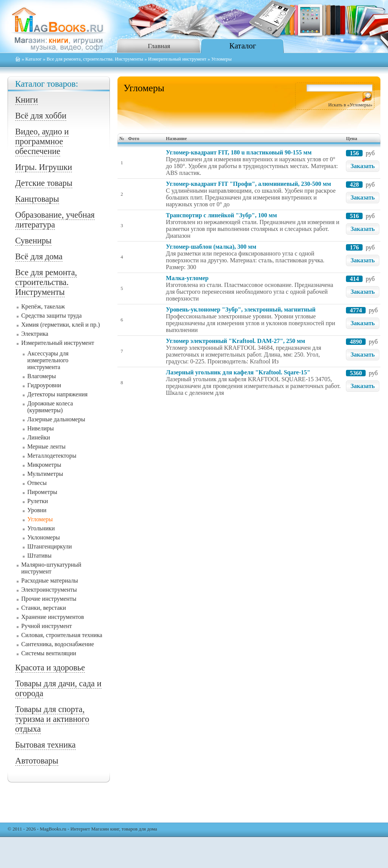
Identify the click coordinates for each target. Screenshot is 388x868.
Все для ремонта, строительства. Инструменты (95, 59)
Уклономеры (44, 537)
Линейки (39, 437)
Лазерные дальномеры (56, 419)
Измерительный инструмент (177, 59)
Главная (159, 46)
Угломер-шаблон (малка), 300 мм (211, 247)
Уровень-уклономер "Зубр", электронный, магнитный (241, 309)
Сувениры (33, 241)
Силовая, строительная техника (62, 635)
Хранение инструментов (53, 617)
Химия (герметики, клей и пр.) (61, 325)
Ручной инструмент (47, 626)
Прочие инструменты (49, 599)
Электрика (35, 334)
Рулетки (38, 501)
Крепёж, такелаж (43, 306)
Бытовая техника (45, 745)
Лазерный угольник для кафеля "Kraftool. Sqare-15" (238, 372)
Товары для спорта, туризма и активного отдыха (52, 719)
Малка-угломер (187, 278)
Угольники (41, 528)
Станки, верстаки (44, 608)
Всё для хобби (41, 116)
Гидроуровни (44, 385)
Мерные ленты (46, 446)
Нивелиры (41, 428)
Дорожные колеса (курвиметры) (50, 407)
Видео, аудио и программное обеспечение (42, 141)
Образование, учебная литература (55, 220)
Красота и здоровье (50, 668)
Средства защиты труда (52, 316)
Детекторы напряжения (57, 394)
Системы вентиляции (49, 653)
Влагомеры (42, 376)
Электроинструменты (49, 590)
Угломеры (40, 519)
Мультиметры (45, 474)
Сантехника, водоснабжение (58, 644)
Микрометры (44, 465)
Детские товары (44, 183)
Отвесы (37, 483)
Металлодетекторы (52, 456)
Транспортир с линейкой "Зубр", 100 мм (221, 215)
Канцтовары (37, 199)
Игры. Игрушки (44, 167)
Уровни (37, 510)
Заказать (363, 166)
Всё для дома (39, 256)
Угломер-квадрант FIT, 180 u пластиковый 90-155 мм (239, 152)
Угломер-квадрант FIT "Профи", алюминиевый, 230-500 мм (249, 184)
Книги (27, 100)
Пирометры (42, 492)
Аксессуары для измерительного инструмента (48, 360)
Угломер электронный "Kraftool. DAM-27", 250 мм (235, 341)
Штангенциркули (50, 546)
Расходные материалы (50, 580)
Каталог (242, 46)
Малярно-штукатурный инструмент (51, 568)
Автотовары (37, 761)
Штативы (39, 556)
